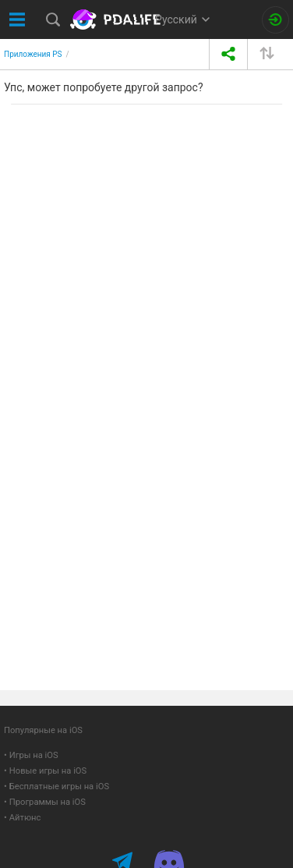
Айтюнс (25, 818)
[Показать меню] (18, 19)
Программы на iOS (48, 802)
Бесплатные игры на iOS (59, 787)
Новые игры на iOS (48, 771)
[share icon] (228, 54)
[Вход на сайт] (275, 20)
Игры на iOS (34, 755)
